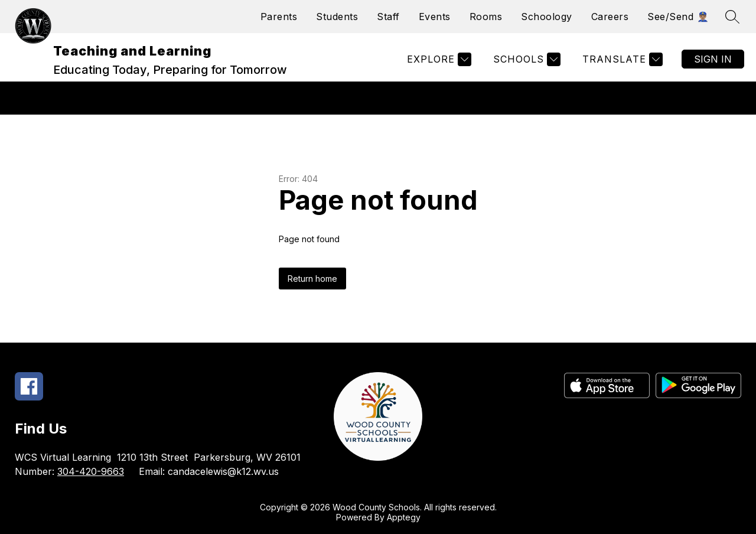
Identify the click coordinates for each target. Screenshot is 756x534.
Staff (388, 17)
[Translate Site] (621, 59)
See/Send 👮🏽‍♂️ (678, 17)
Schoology (547, 17)
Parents (279, 17)
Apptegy (404, 517)
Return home (312, 279)
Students (337, 17)
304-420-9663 (91, 471)
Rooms (486, 17)
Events (435, 17)
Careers (610, 17)
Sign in (713, 59)
